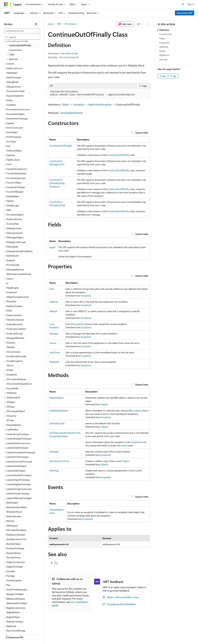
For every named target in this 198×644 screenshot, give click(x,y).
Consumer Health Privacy (92, 634)
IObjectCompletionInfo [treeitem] (18, 297)
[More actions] (147, 24)
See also (163, 59)
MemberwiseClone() (59, 461)
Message (54, 333)
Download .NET (185, 13)
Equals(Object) (56, 398)
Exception (79, 104)
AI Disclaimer (10, 634)
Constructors (166, 34)
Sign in (191, 4)
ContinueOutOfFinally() (61, 146)
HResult (53, 311)
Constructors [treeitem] (15, 50)
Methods (164, 47)
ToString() (54, 470)
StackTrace (55, 352)
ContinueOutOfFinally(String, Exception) (57, 183)
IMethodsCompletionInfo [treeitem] (19, 274)
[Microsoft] (6, 4)
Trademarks (133, 634)
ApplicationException (100, 104)
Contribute (57, 634)
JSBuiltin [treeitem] (11, 347)
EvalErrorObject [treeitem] (14, 151)
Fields (162, 38)
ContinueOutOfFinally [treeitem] (20, 45)
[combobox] (22, 31)
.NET (59, 24)
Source (53, 343)
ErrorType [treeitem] (11, 141)
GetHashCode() (57, 423)
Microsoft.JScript (69, 53)
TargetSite (54, 362)
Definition (164, 30)
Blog (44, 634)
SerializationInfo (139, 442)
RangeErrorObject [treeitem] (15, 594)
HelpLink (54, 302)
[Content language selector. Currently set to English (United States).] (19, 627)
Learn (51, 24)
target (52, 247)
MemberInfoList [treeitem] (14, 512)
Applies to (164, 55)
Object (65, 104)
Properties (164, 43)
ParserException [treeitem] (14, 580)
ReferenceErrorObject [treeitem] (17, 603)
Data (52, 289)
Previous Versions (29, 634)
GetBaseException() (59, 410)
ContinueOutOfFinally (119, 155)
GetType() (54, 452)
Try (56, 563)
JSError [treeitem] (10, 365)
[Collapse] (36, 24)
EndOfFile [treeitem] (11, 105)
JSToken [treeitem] (10, 420)
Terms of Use (117, 634)
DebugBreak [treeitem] (12, 82)
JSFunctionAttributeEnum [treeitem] (19, 384)
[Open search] (183, 4)
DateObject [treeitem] (12, 73)
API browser (70, 24)
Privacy (70, 634)
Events (163, 51)
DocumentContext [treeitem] (15, 91)
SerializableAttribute (71, 113)
